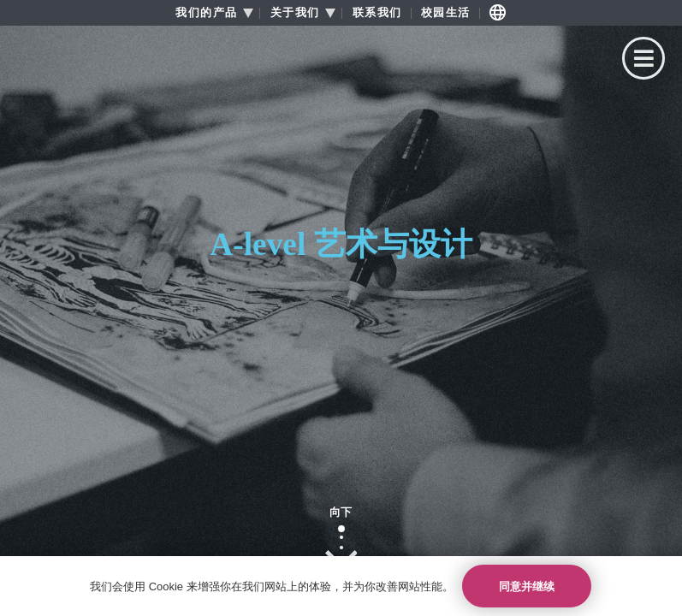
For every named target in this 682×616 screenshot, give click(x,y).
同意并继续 (527, 586)
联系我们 (377, 13)
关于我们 (295, 13)
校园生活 (446, 13)
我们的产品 (207, 13)
